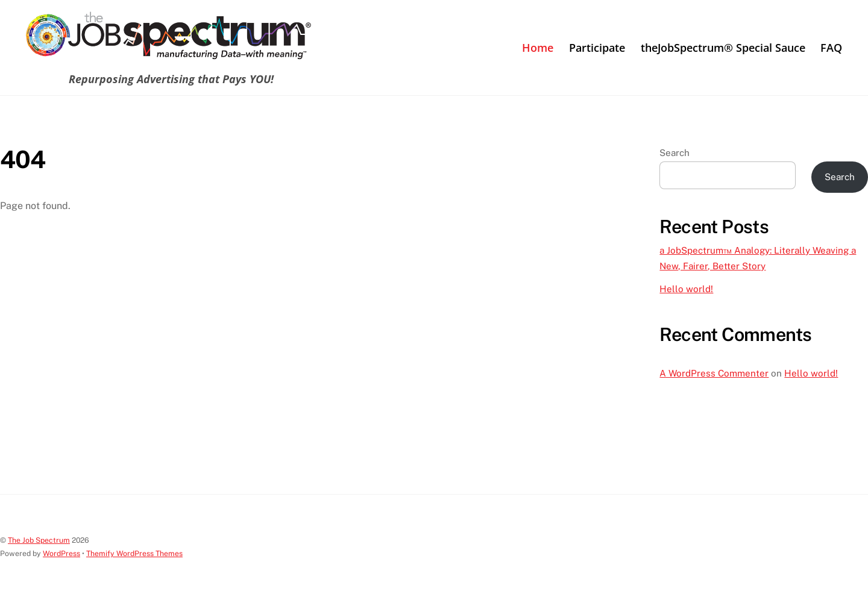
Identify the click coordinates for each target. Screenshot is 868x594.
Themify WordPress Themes (134, 553)
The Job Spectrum (39, 540)
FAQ (831, 48)
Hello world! (686, 289)
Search (675, 153)
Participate (597, 48)
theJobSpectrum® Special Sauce (723, 48)
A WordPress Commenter (714, 373)
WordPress (61, 553)
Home (538, 48)
